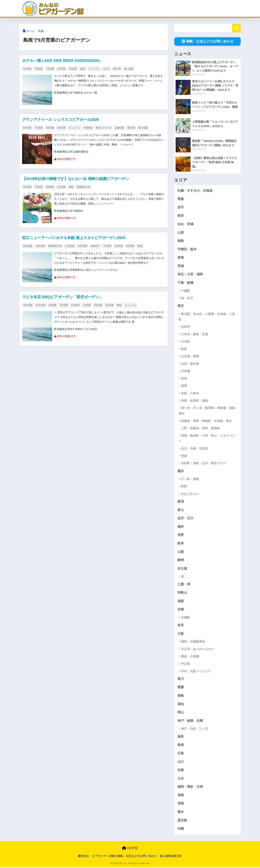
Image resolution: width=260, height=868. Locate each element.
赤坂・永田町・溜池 (195, 401)
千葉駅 (186, 291)
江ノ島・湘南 (190, 479)
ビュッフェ (94, 69)
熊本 (181, 813)
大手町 (186, 342)
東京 (181, 306)
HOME (130, 849)
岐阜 (181, 544)
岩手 (181, 207)
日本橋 (186, 371)
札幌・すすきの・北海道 (195, 191)
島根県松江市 (84, 187)
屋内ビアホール (104, 128)
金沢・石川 (185, 519)
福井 (181, 527)
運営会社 (83, 857)
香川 (181, 679)
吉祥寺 (186, 327)
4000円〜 (95, 246)
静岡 (181, 560)
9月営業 (73, 69)
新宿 (184, 379)
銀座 (184, 349)
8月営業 (61, 69)
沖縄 (181, 830)
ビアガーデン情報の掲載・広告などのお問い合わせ (124, 857)
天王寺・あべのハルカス (198, 650)
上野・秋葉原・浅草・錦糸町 (201, 428)
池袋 (184, 456)
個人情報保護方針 (171, 857)
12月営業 (82, 246)
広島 (181, 754)
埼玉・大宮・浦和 (190, 275)
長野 (181, 535)
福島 (181, 241)
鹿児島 (182, 821)
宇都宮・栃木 (187, 249)
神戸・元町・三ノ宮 (195, 729)
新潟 (181, 502)
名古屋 (182, 569)
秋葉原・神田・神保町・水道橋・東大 (207, 421)
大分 (181, 779)
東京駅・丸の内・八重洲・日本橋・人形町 (207, 317)
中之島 (186, 664)
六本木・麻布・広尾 (195, 334)
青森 (181, 199)
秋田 (181, 216)
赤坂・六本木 (190, 393)
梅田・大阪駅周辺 (193, 642)
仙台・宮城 (185, 224)
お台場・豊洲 (190, 357)
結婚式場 (119, 128)
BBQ (82, 69)
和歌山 (182, 593)
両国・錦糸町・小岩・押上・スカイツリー (207, 439)
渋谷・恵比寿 (190, 364)
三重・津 (184, 585)
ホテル (106, 69)
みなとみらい (190, 494)
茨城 (181, 266)
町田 (184, 487)
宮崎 (181, 804)
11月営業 (70, 246)
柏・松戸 (187, 298)
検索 (236, 28)
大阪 (181, 634)
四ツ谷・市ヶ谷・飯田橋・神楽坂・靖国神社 (207, 411)
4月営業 (53, 305)
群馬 (181, 258)
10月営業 (40, 246)
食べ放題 (129, 69)
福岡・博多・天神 (190, 788)
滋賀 (181, 602)
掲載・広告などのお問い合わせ (208, 41)
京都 (181, 610)
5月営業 (27, 69)
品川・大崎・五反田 (195, 449)
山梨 (181, 552)
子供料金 (88, 128)
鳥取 (181, 737)
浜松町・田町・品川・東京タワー (204, 464)
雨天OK (117, 69)
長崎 (181, 796)
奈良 (181, 626)
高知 (181, 705)
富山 (181, 510)
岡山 (181, 713)
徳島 (181, 696)
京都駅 (186, 618)
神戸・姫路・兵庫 (190, 721)
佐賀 (181, 771)
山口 (181, 762)
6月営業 (39, 69)
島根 (41, 31)
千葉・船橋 (185, 283)
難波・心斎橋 (190, 657)
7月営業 (50, 69)
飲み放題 (28, 246)
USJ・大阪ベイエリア (196, 672)
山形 (181, 233)
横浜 (181, 471)
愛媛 (181, 688)
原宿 (184, 386)
